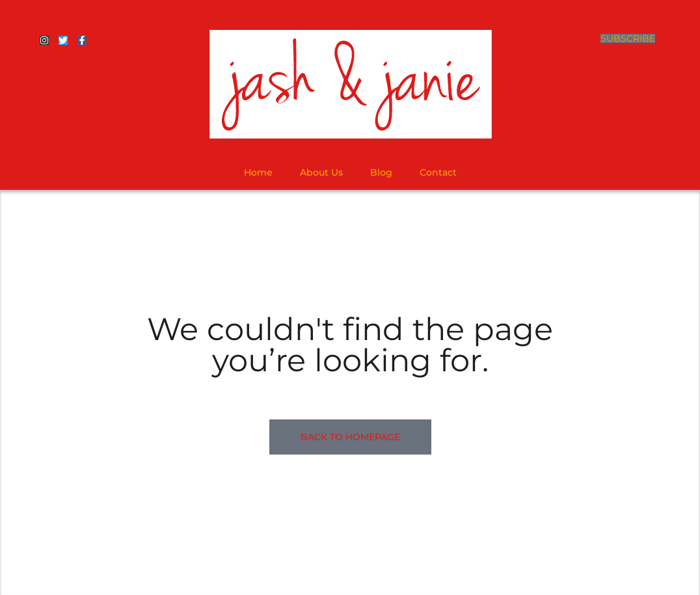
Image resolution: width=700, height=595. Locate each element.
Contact (438, 172)
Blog (381, 172)
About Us (321, 172)
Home (258, 172)
